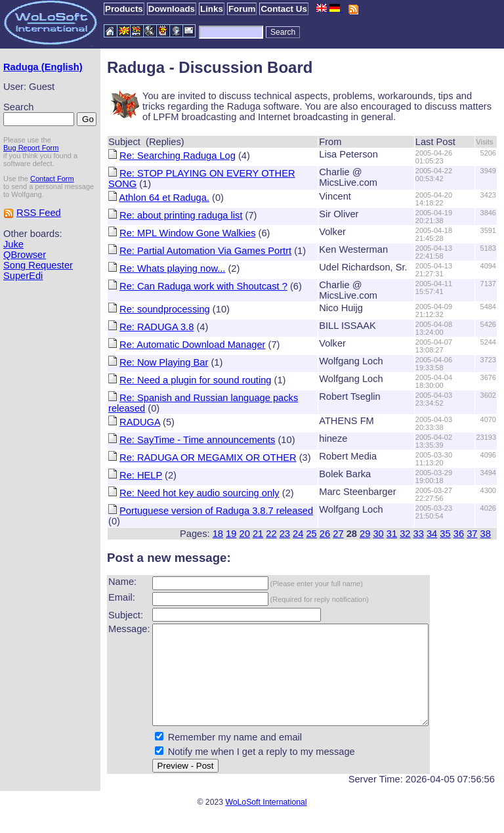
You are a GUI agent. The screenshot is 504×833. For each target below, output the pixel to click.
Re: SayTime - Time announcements (197, 440)
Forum (242, 9)
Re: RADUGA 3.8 (157, 327)
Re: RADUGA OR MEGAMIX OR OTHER (208, 458)
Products (124, 9)
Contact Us (283, 9)
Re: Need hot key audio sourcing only (199, 493)
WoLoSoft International (266, 822)
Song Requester (38, 265)
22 (271, 534)
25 (311, 534)
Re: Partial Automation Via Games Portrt (205, 251)
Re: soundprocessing (165, 309)
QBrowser (25, 255)
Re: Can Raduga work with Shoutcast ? (203, 286)
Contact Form (52, 179)
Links (212, 9)
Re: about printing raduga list (181, 215)
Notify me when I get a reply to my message (262, 771)
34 (432, 534)
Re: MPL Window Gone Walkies (187, 233)
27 (338, 534)
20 (245, 534)
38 (486, 534)
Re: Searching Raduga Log (178, 156)
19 (231, 534)
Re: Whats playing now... (172, 268)
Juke (13, 244)
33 (419, 534)
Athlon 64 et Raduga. (164, 198)
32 (405, 534)
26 (325, 534)
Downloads (172, 9)
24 (298, 534)
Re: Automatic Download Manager (192, 345)
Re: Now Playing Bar (164, 362)
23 (285, 534)
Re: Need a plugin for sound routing (195, 380)
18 (218, 534)
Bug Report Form (31, 148)
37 (472, 534)
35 (445, 534)
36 (459, 534)
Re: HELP (141, 475)
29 (365, 534)
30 (378, 534)
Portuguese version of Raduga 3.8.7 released (216, 511)
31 (392, 534)
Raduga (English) (43, 67)
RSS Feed (39, 213)
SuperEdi (23, 276)
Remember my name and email (235, 757)
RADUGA (140, 422)
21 (258, 534)
